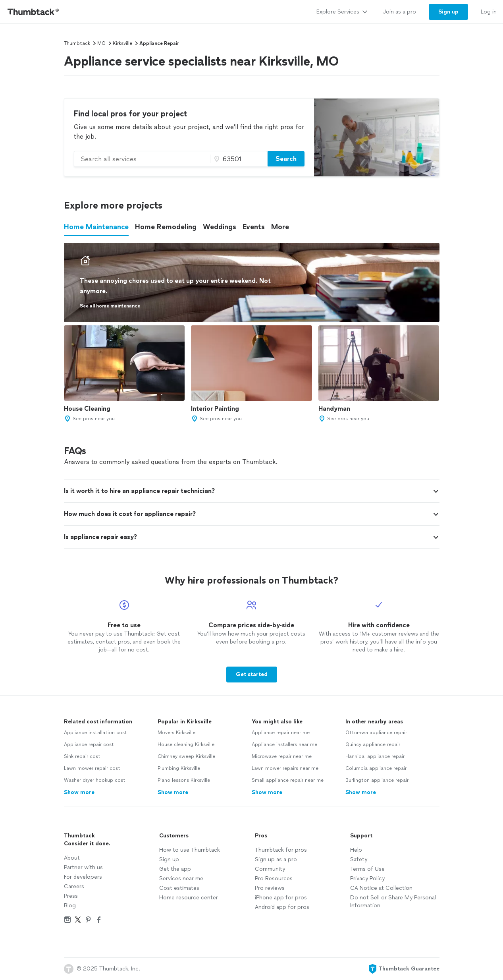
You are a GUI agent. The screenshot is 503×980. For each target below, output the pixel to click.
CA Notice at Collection (381, 888)
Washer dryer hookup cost (95, 780)
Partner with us (83, 867)
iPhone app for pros (281, 898)
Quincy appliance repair (373, 744)
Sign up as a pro (276, 859)
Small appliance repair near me (288, 780)
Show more (79, 792)
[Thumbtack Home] (34, 12)
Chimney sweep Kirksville (186, 756)
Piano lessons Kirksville (184, 780)
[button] (436, 491)
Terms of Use (367, 869)
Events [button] (254, 227)
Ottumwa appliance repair (376, 733)
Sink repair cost (82, 756)
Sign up (169, 859)
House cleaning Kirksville (186, 744)
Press (71, 896)
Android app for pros (282, 907)
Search (286, 159)
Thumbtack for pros (281, 850)
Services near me (181, 879)
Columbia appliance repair (376, 768)
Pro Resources (274, 879)
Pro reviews (270, 888)
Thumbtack (77, 43)
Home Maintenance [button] (96, 227)
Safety (359, 859)
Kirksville (122, 43)
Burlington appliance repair (377, 780)
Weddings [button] (220, 227)
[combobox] (142, 159)
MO (101, 43)
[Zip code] (238, 159)
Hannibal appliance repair (375, 756)
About (72, 858)
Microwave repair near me (282, 756)
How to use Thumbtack (190, 850)
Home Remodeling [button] (166, 227)
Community (270, 869)
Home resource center (189, 898)
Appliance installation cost (95, 733)
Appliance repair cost (89, 744)
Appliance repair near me (281, 733)
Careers (74, 886)
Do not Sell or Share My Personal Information (393, 902)
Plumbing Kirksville (179, 768)
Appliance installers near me (284, 744)
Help (356, 850)
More (280, 227)
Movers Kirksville (176, 733)
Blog (70, 906)
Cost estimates (179, 888)
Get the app (175, 869)
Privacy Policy (367, 879)
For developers (83, 877)
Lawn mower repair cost (92, 768)
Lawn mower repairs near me (285, 768)
